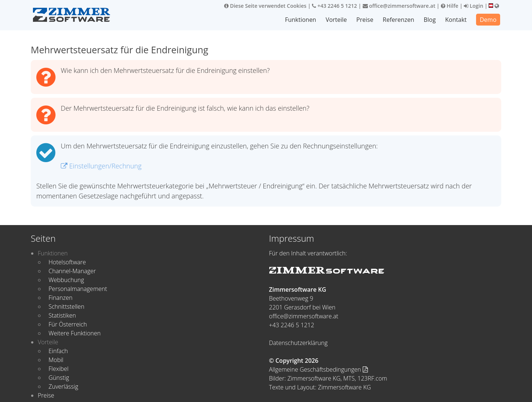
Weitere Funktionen (75, 333)
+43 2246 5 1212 (335, 6)
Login (473, 6)
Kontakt (456, 20)
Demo (488, 20)
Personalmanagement (78, 289)
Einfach (58, 351)
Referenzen (399, 20)
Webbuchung (66, 280)
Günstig (59, 378)
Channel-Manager (72, 271)
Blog (430, 20)
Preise (365, 20)
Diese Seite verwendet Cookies (265, 6)
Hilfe (450, 6)
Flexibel (59, 369)
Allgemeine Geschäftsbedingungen (318, 369)
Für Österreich (68, 324)
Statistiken (62, 315)
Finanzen (61, 298)
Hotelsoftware (67, 262)
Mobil (56, 360)
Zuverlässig (63, 386)
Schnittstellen (66, 306)
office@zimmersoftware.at (399, 6)
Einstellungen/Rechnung (101, 166)
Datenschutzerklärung (298, 343)
